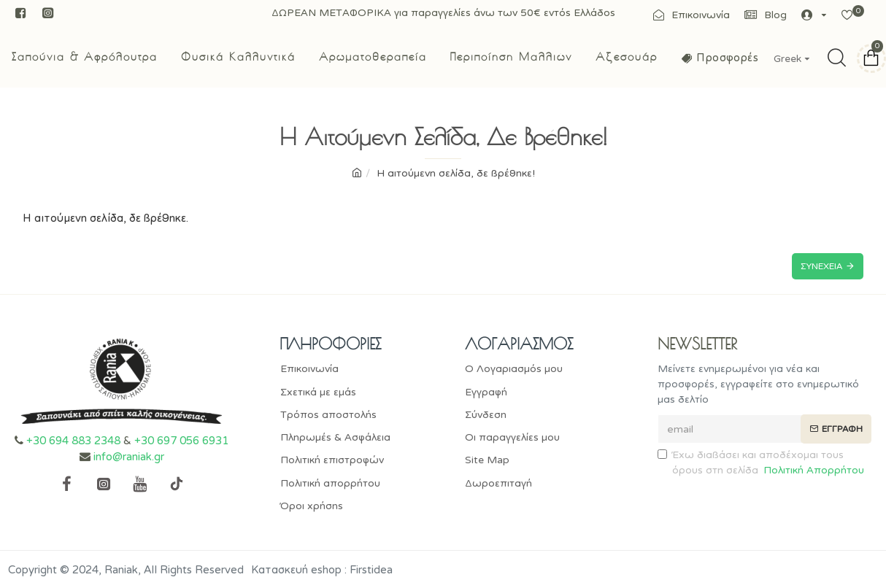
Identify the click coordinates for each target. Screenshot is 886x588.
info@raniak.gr (129, 457)
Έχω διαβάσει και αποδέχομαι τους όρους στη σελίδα (762, 464)
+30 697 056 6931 (181, 441)
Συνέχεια (821, 266)
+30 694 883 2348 (73, 441)
